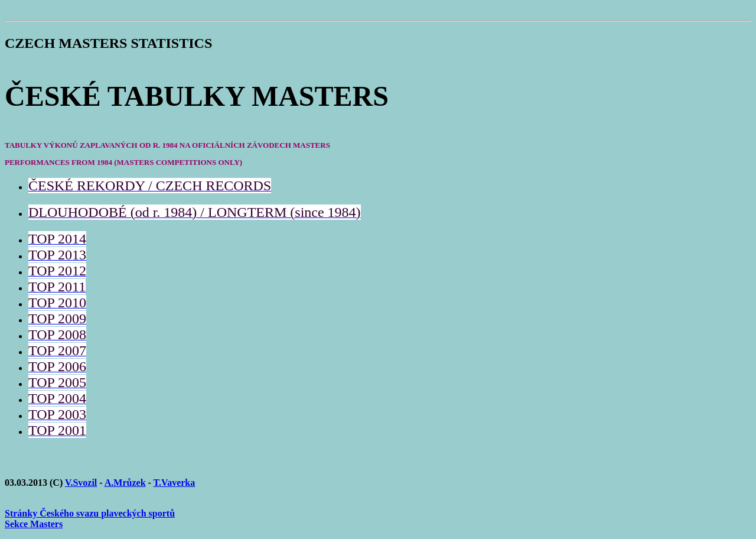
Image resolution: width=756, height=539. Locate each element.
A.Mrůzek (125, 483)
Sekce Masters (34, 524)
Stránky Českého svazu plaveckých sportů (90, 513)
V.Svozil (81, 483)
